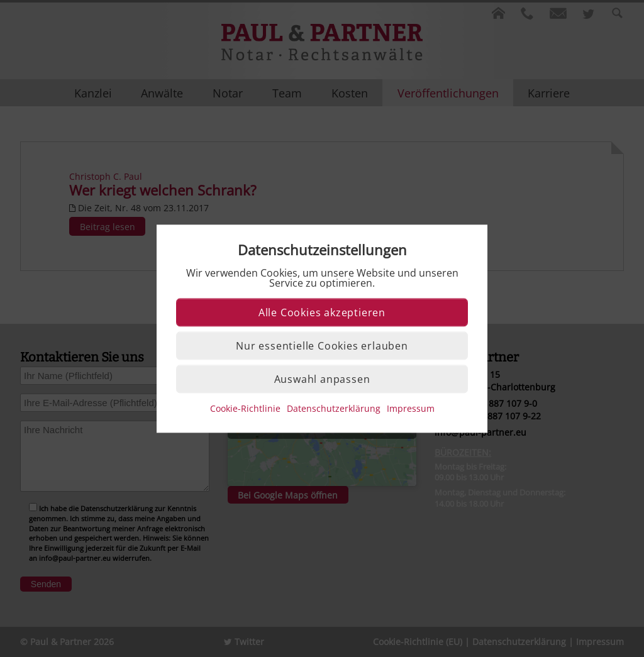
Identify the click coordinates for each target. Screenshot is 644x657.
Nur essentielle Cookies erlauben (322, 346)
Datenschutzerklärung (334, 408)
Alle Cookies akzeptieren (322, 312)
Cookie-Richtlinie (245, 408)
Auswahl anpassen (322, 379)
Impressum (411, 408)
